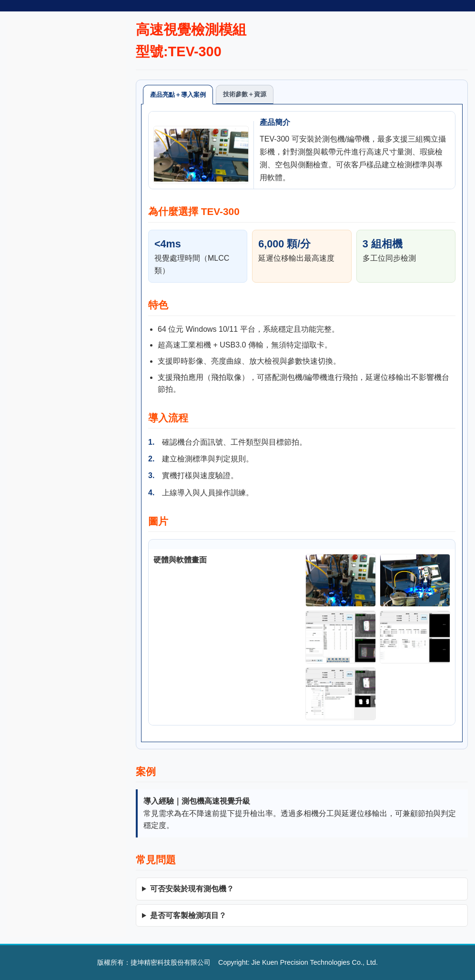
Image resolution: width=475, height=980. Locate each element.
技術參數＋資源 (245, 94)
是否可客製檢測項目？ (188, 915)
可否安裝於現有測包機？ (192, 889)
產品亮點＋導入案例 (178, 95)
